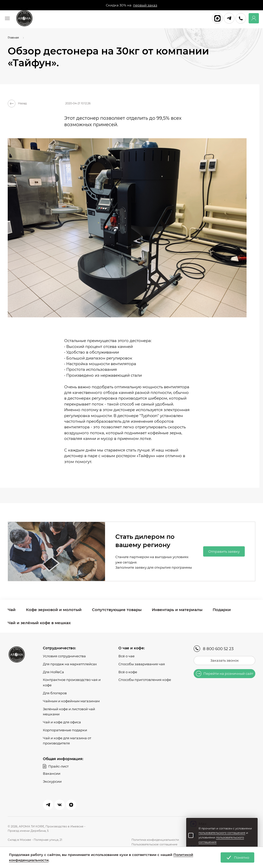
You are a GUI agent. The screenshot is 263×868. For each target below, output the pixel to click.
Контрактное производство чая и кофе (72, 682)
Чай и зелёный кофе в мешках (39, 623)
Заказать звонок (225, 660)
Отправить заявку (224, 551)
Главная (13, 38)
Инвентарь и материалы (177, 610)
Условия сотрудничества (64, 656)
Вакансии (52, 773)
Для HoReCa (53, 672)
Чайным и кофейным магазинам (71, 701)
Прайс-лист (56, 766)
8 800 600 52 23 (214, 649)
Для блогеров (55, 693)
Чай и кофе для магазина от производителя (67, 741)
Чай (12, 610)
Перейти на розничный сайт (225, 674)
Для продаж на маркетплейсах (70, 664)
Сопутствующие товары (117, 610)
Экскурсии (52, 781)
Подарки (222, 610)
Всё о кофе (128, 672)
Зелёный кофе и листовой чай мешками (69, 711)
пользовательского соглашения (222, 833)
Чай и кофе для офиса (62, 722)
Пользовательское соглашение (154, 844)
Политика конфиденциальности (155, 840)
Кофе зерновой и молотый (54, 610)
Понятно (237, 857)
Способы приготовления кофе (145, 680)
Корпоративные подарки (65, 730)
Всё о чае (126, 656)
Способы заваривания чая (142, 664)
